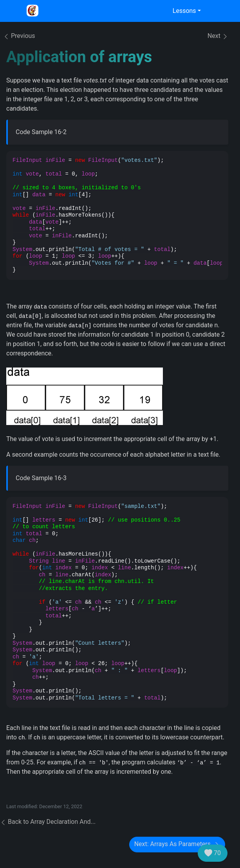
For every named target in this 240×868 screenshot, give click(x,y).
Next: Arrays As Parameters (177, 844)
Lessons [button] (184, 11)
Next (218, 36)
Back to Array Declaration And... (48, 822)
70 (213, 853)
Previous (19, 36)
